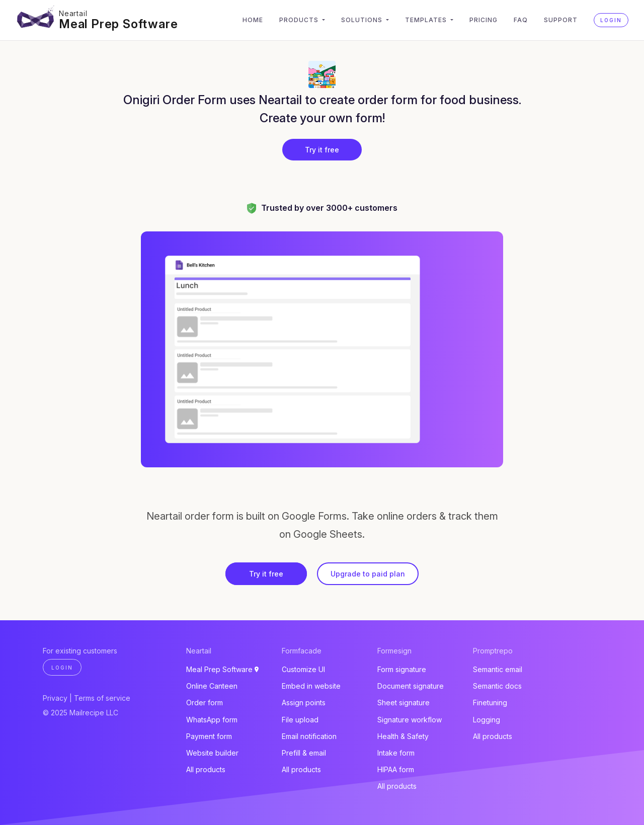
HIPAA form (396, 769)
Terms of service (102, 698)
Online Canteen (212, 686)
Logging (487, 720)
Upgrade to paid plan (368, 574)
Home (253, 20)
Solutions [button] (363, 20)
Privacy (55, 698)
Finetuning (490, 703)
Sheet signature (404, 703)
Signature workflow (410, 720)
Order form (205, 703)
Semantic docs (497, 686)
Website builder (212, 753)
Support (561, 20)
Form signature (402, 669)
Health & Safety (403, 736)
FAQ (521, 20)
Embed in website (311, 686)
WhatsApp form (212, 720)
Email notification (309, 736)
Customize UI (303, 669)
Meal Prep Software (118, 24)
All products (206, 769)
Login (611, 20)
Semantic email (498, 669)
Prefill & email (304, 753)
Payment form (209, 736)
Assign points (304, 703)
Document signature (411, 686)
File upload (300, 720)
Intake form (396, 753)
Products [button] (300, 20)
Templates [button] (427, 20)
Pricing (484, 20)
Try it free (322, 150)
